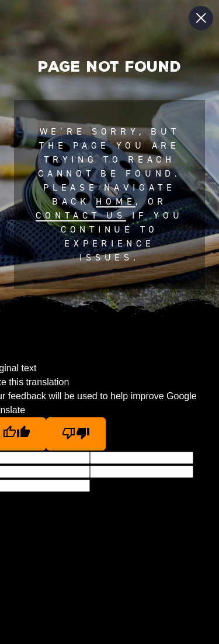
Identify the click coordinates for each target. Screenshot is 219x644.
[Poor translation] (76, 434)
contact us (81, 216)
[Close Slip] (201, 18)
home (116, 202)
